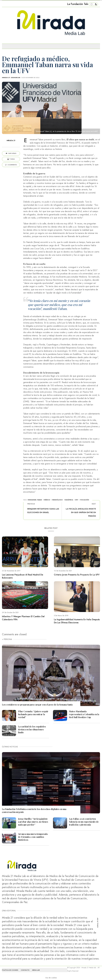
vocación (85, 500)
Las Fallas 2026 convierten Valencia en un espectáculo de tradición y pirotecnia (84, 822)
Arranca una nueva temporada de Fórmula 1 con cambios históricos (33, 837)
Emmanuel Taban (35, 500)
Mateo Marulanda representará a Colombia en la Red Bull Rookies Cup (84, 714)
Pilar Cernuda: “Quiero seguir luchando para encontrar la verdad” (33, 714)
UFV (77, 500)
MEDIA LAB (36, 970)
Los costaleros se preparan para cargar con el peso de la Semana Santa (37, 705)
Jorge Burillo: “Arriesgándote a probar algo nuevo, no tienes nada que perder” (33, 822)
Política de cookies (10, 970)
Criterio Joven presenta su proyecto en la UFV (77, 575)
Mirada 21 (6, 78)
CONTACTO (25, 970)
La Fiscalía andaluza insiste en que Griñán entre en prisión (81, 512)
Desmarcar (16, 78)
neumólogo (58, 500)
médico (47, 500)
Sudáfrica (69, 500)
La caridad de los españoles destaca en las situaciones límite (32, 729)
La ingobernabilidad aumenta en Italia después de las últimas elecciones (77, 621)
